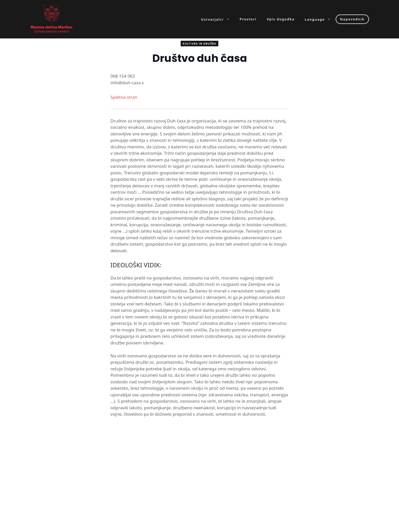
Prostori (248, 19)
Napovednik (352, 19)
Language (320, 19)
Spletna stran (124, 97)
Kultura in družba (199, 44)
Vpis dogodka (281, 19)
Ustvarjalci (218, 19)
